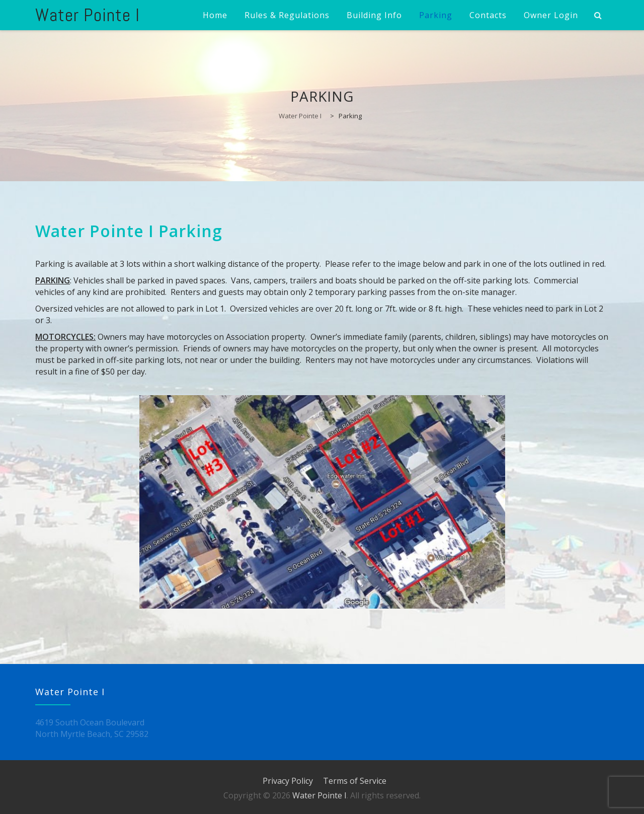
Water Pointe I (88, 15)
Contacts (488, 15)
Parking (436, 15)
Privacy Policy (288, 781)
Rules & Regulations (287, 15)
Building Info (374, 15)
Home (215, 15)
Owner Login (551, 15)
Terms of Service (355, 781)
